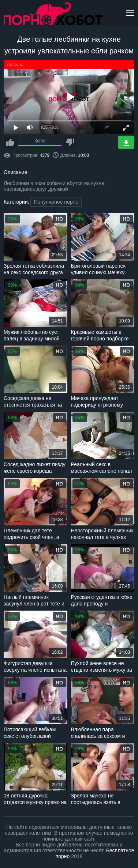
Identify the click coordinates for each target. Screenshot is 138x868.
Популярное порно (56, 202)
